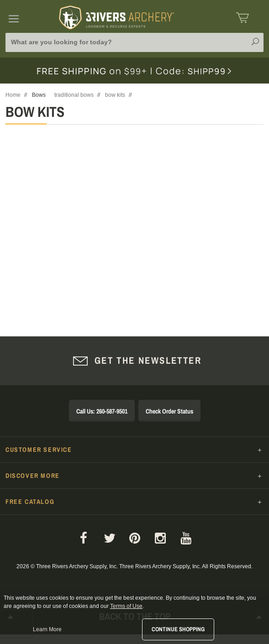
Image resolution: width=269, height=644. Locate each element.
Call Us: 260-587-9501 (102, 411)
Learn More (47, 629)
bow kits (115, 95)
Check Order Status (169, 411)
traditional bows (74, 95)
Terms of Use (126, 606)
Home (13, 95)
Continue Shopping (178, 629)
